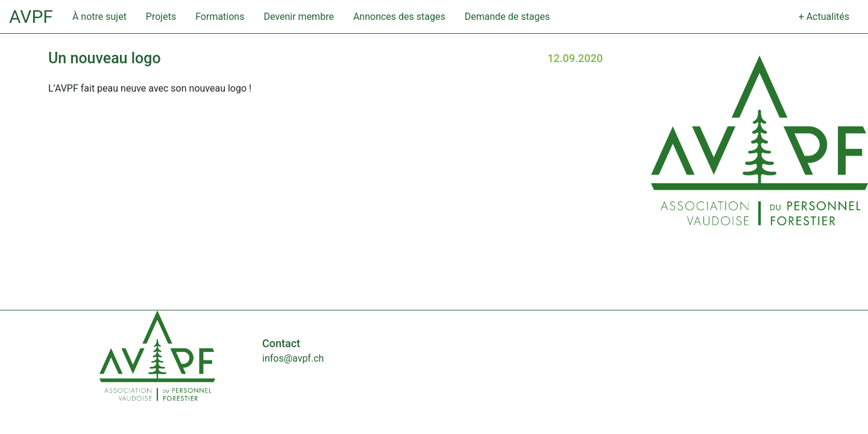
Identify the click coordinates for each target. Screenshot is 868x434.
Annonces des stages (399, 17)
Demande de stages (507, 17)
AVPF (31, 17)
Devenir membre (298, 17)
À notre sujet (99, 17)
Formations (220, 17)
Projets (161, 17)
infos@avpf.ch (293, 358)
